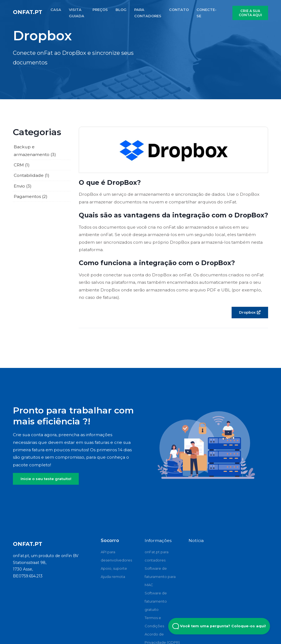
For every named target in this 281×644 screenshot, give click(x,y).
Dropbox (250, 312)
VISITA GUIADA (77, 13)
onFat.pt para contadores (157, 556)
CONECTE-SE (206, 13)
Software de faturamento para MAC (160, 577)
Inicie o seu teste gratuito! (46, 479)
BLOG (121, 10)
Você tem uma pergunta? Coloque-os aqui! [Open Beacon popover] (219, 626)
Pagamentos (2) (31, 196)
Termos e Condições (154, 622)
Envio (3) (23, 186)
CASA (56, 10)
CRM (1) (22, 165)
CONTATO (179, 10)
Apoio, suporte (114, 568)
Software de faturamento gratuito (156, 601)
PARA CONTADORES (148, 13)
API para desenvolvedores (116, 556)
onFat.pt (28, 12)
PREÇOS (100, 10)
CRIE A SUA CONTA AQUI (250, 13)
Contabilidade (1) (32, 175)
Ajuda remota (113, 577)
